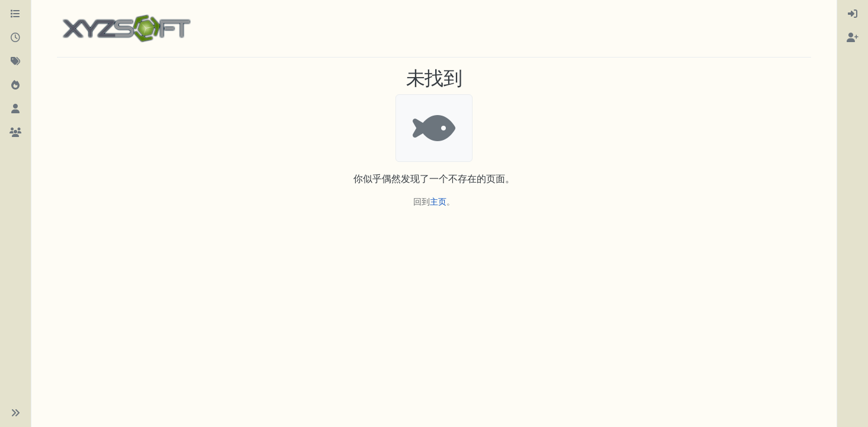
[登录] (853, 14)
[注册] (853, 38)
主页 (438, 201)
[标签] (15, 62)
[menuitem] (853, 14)
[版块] (15, 14)
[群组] (15, 133)
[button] (15, 413)
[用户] (15, 109)
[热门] (15, 85)
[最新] (15, 38)
